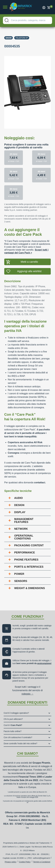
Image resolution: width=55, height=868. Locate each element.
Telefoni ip (22, 38)
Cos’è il (13, 725)
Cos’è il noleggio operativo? (16, 713)
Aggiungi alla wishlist (29, 271)
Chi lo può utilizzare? (13, 719)
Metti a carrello (29, 262)
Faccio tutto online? (13, 731)
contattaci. (40, 483)
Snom (9, 38)
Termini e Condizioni (42, 862)
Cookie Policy (25, 862)
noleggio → (27, 694)
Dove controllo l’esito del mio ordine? (20, 744)
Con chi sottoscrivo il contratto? (18, 737)
